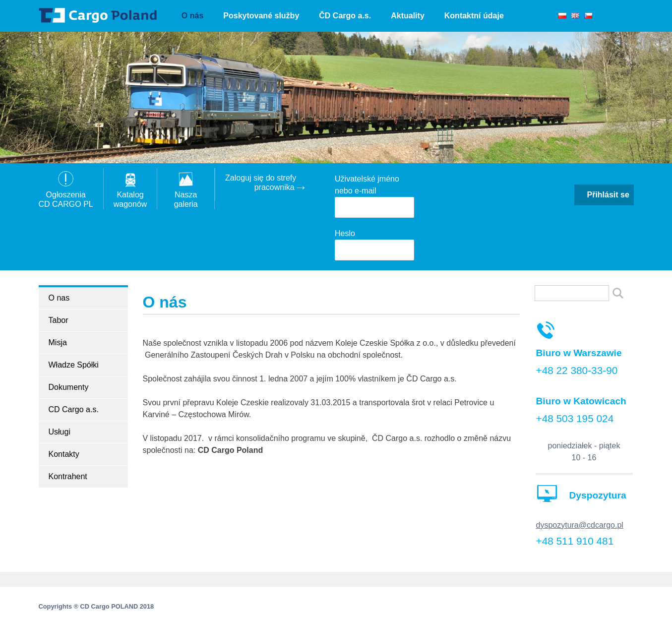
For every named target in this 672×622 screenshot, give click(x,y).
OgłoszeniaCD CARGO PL (66, 195)
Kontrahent (68, 476)
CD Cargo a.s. (74, 409)
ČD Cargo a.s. (345, 16)
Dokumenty (69, 387)
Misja (58, 342)
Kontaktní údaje (474, 16)
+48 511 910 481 (575, 541)
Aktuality (408, 16)
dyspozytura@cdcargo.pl (580, 525)
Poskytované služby (261, 16)
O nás (192, 16)
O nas (59, 298)
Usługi (60, 432)
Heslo (345, 233)
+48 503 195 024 (575, 418)
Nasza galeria (186, 195)
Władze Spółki (74, 365)
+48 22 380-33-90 (577, 370)
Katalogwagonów (130, 195)
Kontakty (64, 454)
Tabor (59, 320)
